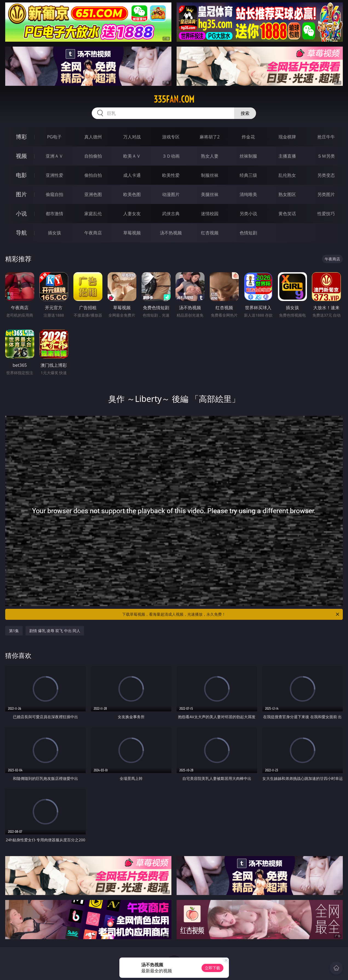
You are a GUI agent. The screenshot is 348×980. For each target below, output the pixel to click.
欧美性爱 (171, 175)
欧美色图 (132, 194)
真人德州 (93, 137)
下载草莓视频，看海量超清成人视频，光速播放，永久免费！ (231, 614)
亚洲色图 (93, 194)
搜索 (245, 113)
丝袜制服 (248, 156)
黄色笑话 (287, 214)
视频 (21, 156)
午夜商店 (93, 233)
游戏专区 (171, 137)
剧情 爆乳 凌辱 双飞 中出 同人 (55, 631)
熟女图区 (287, 194)
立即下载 (212, 968)
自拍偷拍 (93, 156)
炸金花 (248, 137)
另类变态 (326, 175)
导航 (21, 233)
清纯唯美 (248, 194)
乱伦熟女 (287, 175)
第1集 (14, 631)
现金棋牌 (287, 137)
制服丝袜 (210, 175)
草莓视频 (132, 233)
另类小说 (248, 214)
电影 (21, 175)
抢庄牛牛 (326, 137)
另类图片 (326, 194)
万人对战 (132, 137)
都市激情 (54, 214)
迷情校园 (210, 214)
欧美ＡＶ (132, 156)
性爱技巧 (326, 214)
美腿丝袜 (210, 194)
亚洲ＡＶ (54, 156)
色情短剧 (248, 233)
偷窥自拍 (54, 194)
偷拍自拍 (93, 175)
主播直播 (287, 156)
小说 (21, 213)
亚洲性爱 (54, 175)
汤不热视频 (171, 233)
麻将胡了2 (210, 137)
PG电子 (54, 137)
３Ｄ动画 (171, 156)
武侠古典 (171, 214)
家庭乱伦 (93, 214)
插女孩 (54, 233)
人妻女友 (132, 214)
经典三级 (248, 175)
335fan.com (174, 99)
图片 (21, 194)
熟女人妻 (210, 156)
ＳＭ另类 (326, 156)
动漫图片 (171, 194)
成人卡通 (132, 175)
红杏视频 (210, 233)
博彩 (21, 137)
